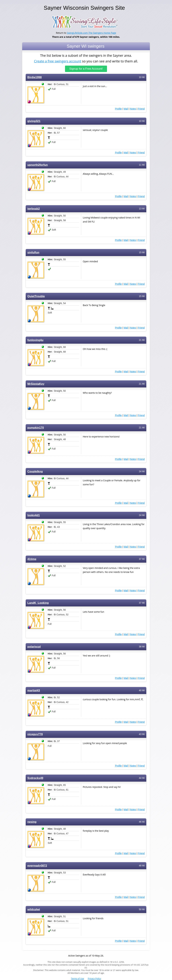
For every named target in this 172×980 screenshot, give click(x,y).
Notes (133, 109)
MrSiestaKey (36, 384)
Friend (141, 109)
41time (32, 559)
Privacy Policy (94, 978)
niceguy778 (35, 734)
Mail (126, 109)
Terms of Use (78, 978)
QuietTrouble (36, 296)
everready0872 (37, 866)
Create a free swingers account (58, 61)
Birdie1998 (35, 77)
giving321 (34, 121)
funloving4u (35, 340)
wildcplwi (34, 909)
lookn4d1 (34, 515)
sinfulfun (33, 252)
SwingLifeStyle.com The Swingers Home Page (91, 33)
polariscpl (34, 647)
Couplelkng (35, 471)
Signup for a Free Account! (86, 69)
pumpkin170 (36, 428)
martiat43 (34, 690)
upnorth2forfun (38, 165)
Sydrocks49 (35, 778)
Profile (118, 109)
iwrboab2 (34, 209)
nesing (32, 822)
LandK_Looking (38, 603)
